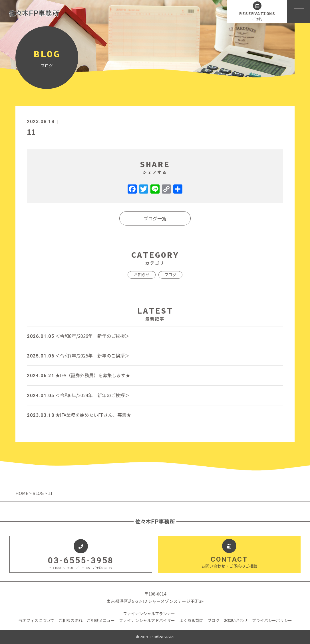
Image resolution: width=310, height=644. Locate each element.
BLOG (38, 493)
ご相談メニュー (101, 620)
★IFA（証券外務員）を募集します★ (78, 375)
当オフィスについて (36, 620)
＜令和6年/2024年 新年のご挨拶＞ (78, 395)
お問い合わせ (236, 620)
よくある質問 (191, 620)
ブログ (170, 275)
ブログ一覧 (155, 218)
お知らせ (142, 275)
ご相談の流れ (71, 620)
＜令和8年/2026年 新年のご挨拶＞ (78, 336)
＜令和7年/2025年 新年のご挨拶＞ (78, 355)
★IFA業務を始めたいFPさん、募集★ (79, 415)
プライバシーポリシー (272, 620)
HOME (22, 493)
